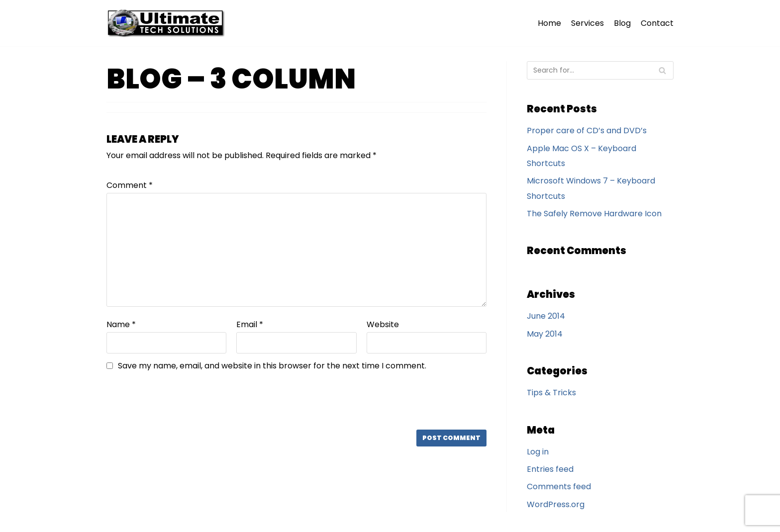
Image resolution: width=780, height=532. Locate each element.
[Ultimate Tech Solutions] (168, 23)
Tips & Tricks (551, 393)
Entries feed (550, 469)
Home (549, 23)
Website (383, 324)
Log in (538, 452)
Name (121, 324)
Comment (130, 185)
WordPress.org (556, 504)
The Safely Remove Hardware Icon (594, 214)
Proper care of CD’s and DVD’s (587, 131)
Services (587, 23)
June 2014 (546, 316)
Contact (657, 23)
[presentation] (174, 400)
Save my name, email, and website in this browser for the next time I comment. (272, 366)
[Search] (600, 70)
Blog (622, 23)
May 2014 (545, 334)
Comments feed (559, 487)
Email (250, 324)
